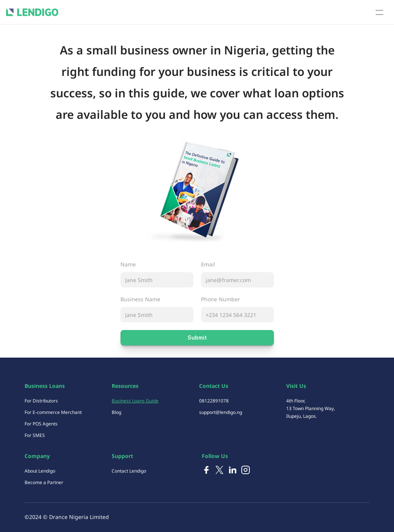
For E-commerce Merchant (53, 412)
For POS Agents (41, 424)
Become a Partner (44, 482)
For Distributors (41, 401)
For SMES (35, 435)
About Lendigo (40, 471)
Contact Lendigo (129, 471)
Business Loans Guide (135, 401)
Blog (116, 412)
